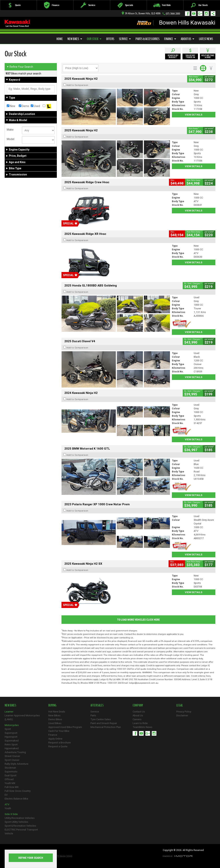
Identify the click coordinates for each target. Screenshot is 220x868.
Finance (170, 39)
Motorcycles (12, 725)
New (11, 106)
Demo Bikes (55, 719)
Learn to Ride (140, 723)
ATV (7, 804)
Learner (9, 712)
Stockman (10, 768)
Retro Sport (11, 744)
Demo (24, 106)
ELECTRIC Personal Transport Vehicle (21, 832)
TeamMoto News (142, 727)
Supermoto (11, 772)
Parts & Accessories (148, 39)
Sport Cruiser (12, 760)
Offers (110, 39)
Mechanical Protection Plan (106, 727)
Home (60, 39)
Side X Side (11, 814)
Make (10, 130)
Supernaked (12, 741)
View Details (194, 115)
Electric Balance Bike (16, 799)
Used (35, 106)
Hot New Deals (57, 712)
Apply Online (55, 739)
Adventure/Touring (15, 752)
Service (125, 39)
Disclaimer (182, 715)
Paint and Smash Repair (104, 723)
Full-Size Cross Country (18, 791)
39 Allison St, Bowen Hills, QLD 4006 (141, 13)
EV (6, 795)
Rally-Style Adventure (17, 764)
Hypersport (11, 737)
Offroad (9, 779)
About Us (188, 39)
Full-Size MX (12, 787)
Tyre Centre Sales (101, 719)
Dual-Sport (11, 775)
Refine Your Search (20, 67)
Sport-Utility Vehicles (16, 822)
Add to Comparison (77, 85)
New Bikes (75, 39)
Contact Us (139, 712)
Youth (8, 808)
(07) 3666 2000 (173, 14)
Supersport (11, 733)
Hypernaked (12, 748)
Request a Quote (58, 746)
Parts (93, 715)
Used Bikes (55, 723)
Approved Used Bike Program (65, 727)
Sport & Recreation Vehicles (20, 826)
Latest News (206, 39)
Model (11, 139)
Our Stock (94, 39)
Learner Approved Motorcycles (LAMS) (22, 717)
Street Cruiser (12, 756)
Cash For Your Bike (59, 731)
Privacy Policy (184, 712)
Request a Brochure (60, 743)
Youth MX (10, 783)
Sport (8, 729)
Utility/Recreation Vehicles (20, 818)
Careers (137, 719)
